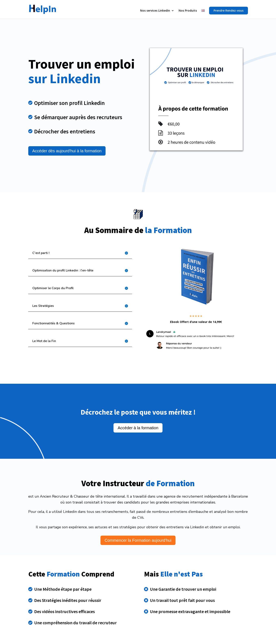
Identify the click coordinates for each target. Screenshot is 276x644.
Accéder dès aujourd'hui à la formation (67, 151)
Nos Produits (188, 11)
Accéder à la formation (138, 428)
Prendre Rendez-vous (229, 10)
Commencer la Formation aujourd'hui (138, 540)
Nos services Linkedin (155, 11)
